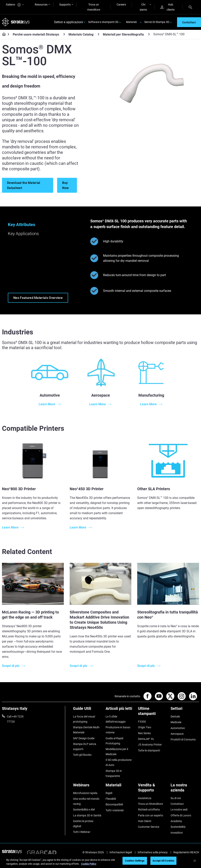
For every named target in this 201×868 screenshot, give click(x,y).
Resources (41, 5)
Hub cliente (167, 7)
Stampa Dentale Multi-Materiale (86, 730)
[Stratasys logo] (16, 22)
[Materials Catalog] (99, 34)
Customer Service (149, 827)
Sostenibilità (178, 827)
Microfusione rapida (85, 793)
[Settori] (185, 710)
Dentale (175, 716)
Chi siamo (143, 7)
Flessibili (111, 799)
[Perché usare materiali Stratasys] (64, 34)
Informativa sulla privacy (153, 852)
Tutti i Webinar (82, 832)
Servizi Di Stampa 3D (157, 22)
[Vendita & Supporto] (152, 789)
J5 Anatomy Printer (150, 745)
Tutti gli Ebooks (82, 755)
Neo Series (144, 733)
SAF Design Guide (84, 738)
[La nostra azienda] (185, 789)
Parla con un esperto (151, 815)
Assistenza (145, 798)
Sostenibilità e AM (84, 810)
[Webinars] (87, 786)
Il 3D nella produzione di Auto (119, 762)
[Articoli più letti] (120, 710)
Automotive (178, 728)
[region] (100, 861)
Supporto (65, 5)
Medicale (176, 722)
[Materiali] (120, 786)
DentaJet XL (146, 739)
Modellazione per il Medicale (117, 752)
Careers (121, 5)
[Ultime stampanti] (152, 712)
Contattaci (177, 804)
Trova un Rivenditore (150, 804)
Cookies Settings (135, 861)
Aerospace (177, 734)
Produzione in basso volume (118, 730)
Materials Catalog (81, 34)
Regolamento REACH (186, 852)
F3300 (142, 722)
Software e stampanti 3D (103, 22)
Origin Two (145, 727)
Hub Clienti (145, 821)
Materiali (131, 22)
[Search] (190, 7)
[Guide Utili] (87, 710)
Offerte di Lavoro (181, 815)
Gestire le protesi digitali (83, 824)
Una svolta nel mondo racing (86, 801)
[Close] (195, 861)
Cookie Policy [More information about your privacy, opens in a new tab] (89, 864)
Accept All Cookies (163, 861)
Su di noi (176, 798)
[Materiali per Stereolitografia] (149, 34)
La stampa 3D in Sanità (87, 815)
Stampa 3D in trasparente (114, 773)
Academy (176, 821)
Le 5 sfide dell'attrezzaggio (116, 719)
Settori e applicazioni (69, 22)
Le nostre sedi (179, 810)
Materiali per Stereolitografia (123, 34)
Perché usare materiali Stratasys (36, 34)
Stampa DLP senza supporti (85, 747)
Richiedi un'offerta (149, 810)
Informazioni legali (121, 852)
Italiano (15, 5)
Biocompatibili (114, 804)
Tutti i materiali (115, 810)
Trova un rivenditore (94, 7)
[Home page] (3, 35)
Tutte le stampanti (149, 750)
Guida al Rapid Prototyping (114, 741)
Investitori (177, 833)
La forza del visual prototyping (84, 719)
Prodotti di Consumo (183, 739)
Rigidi (109, 793)
